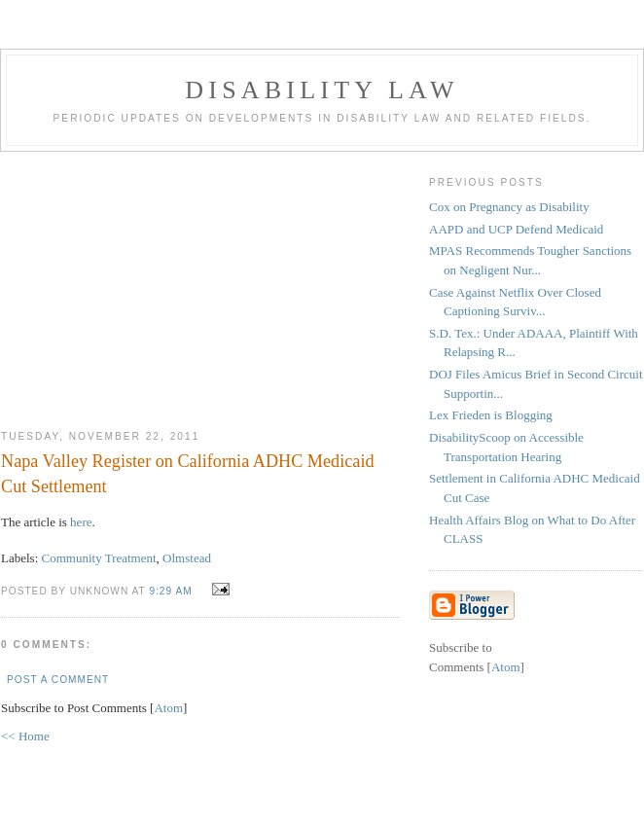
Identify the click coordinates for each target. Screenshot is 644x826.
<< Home (25, 736)
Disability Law (322, 90)
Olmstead (187, 558)
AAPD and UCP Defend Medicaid (516, 229)
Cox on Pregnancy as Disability (509, 207)
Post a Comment (58, 680)
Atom (168, 708)
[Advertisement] (200, 283)
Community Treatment (99, 558)
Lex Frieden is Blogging (491, 415)
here (81, 522)
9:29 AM (172, 591)
